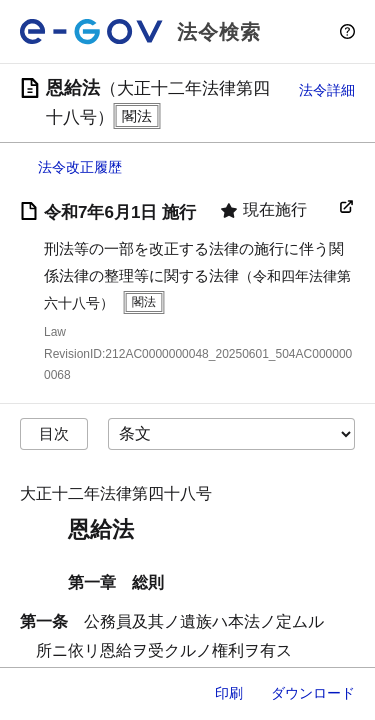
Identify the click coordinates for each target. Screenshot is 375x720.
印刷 (229, 693)
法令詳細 (327, 90)
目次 (54, 433)
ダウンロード (313, 693)
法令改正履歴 (80, 167)
